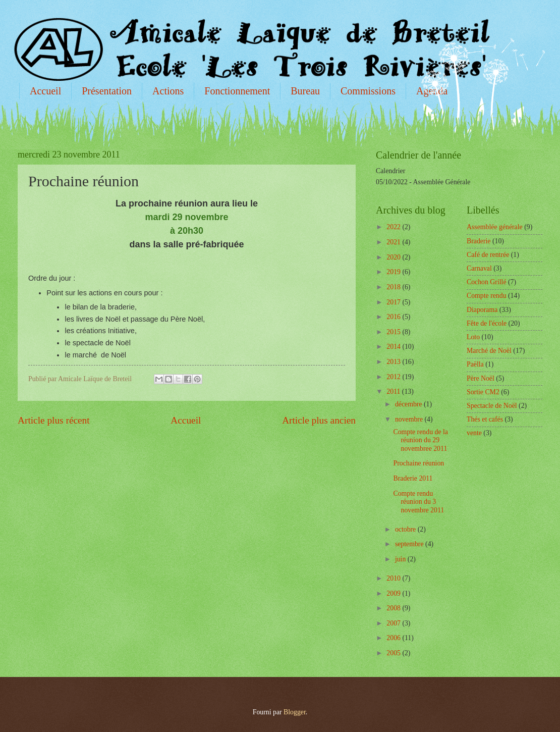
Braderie (479, 241)
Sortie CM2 (483, 392)
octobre (406, 529)
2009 (394, 593)
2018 (394, 287)
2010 (394, 578)
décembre (409, 404)
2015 (394, 332)
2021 (394, 242)
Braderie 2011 (413, 478)
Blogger (295, 712)
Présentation (107, 91)
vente (474, 433)
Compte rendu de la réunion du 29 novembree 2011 (420, 440)
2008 (394, 608)
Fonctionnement (237, 91)
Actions (168, 91)
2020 (394, 257)
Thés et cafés (485, 419)
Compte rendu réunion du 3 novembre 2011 (418, 502)
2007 (394, 623)
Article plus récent (54, 420)
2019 (394, 272)
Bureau (305, 91)
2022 (394, 227)
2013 (394, 362)
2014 (394, 347)
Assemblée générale (495, 227)
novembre (410, 419)
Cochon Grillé (487, 282)
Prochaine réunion (418, 463)
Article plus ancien (319, 420)
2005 (394, 653)
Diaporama (482, 310)
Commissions (368, 91)
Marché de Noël (489, 351)
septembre (410, 544)
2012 (394, 377)
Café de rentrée (488, 255)
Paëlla (475, 364)
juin (401, 559)
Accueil (45, 91)
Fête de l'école (487, 323)
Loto (473, 337)
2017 (394, 302)
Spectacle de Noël (492, 406)
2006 (394, 638)
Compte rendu (487, 296)
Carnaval (479, 268)
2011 (394, 391)
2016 (394, 317)
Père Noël (481, 378)
